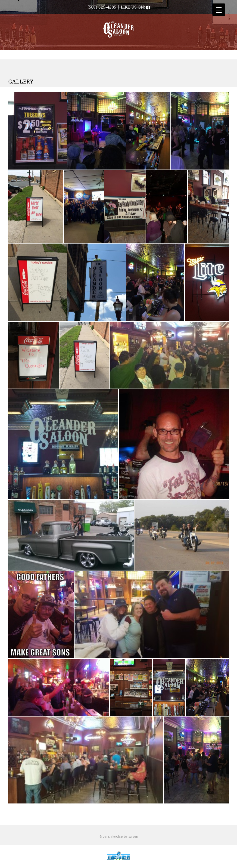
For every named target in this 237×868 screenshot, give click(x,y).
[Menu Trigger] (219, 10)
